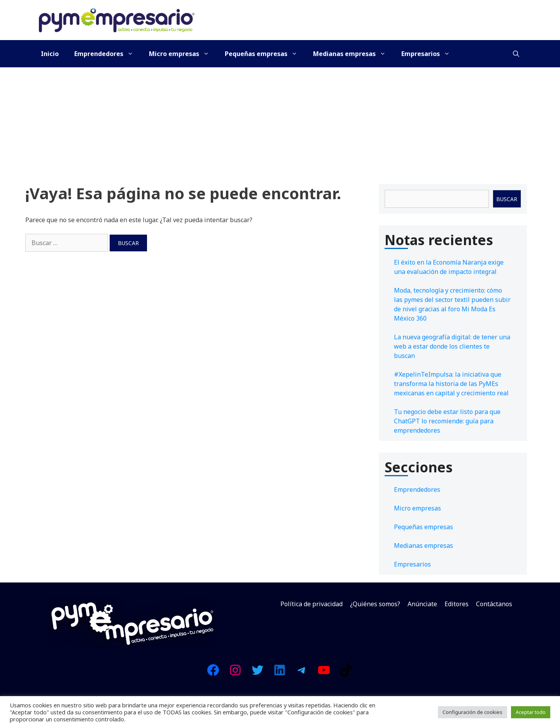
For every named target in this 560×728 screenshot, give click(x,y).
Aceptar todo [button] (531, 712)
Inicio (50, 54)
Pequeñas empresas (265, 54)
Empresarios (430, 54)
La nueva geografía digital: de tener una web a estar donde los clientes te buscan (452, 346)
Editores (457, 604)
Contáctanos (494, 604)
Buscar (507, 199)
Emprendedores (108, 54)
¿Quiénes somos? (375, 604)
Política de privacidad (311, 604)
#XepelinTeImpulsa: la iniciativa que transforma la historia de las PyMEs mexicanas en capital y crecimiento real (451, 384)
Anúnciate (422, 604)
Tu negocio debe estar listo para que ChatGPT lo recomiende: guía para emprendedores (447, 421)
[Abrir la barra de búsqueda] (516, 54)
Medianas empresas (353, 54)
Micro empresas (183, 54)
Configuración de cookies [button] (472, 712)
